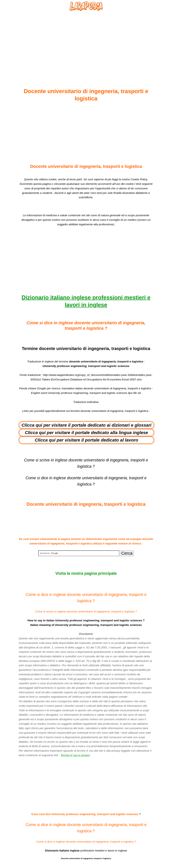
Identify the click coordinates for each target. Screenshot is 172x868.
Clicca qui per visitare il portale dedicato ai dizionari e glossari (87, 425)
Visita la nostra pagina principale (86, 573)
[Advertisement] (86, 43)
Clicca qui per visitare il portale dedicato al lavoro (87, 440)
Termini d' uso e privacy (75, 755)
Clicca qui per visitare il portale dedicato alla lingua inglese (86, 433)
